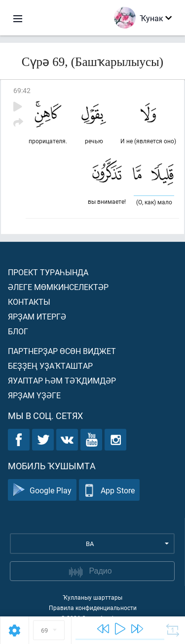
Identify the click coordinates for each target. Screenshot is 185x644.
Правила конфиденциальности (93, 608)
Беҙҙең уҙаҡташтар (50, 366)
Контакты (29, 302)
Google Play (42, 490)
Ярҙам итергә (37, 316)
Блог (18, 331)
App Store (109, 490)
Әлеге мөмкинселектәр (58, 287)
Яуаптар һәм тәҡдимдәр (62, 380)
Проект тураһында (48, 272)
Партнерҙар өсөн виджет (62, 351)
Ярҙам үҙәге (34, 395)
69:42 (22, 90)
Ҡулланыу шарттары (92, 597)
